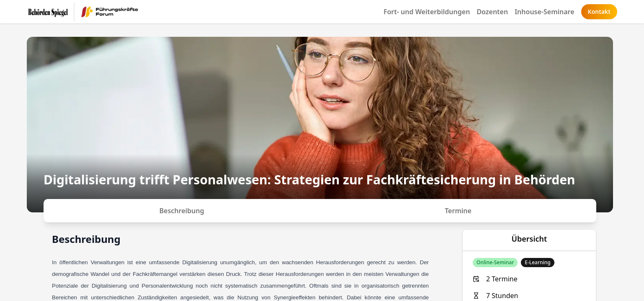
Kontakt (599, 11)
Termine (458, 211)
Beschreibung (182, 211)
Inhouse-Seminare (544, 12)
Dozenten (492, 12)
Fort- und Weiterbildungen (427, 12)
